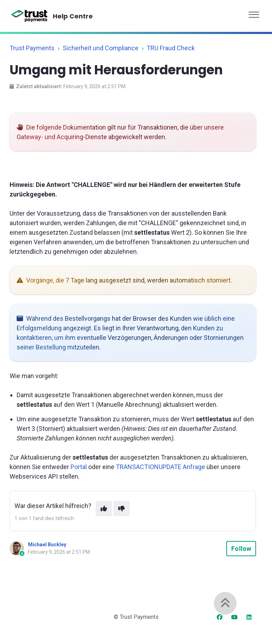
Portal (79, 467)
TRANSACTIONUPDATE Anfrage (160, 467)
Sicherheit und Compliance (101, 48)
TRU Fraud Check (171, 48)
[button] (254, 13)
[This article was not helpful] (121, 509)
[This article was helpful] (104, 509)
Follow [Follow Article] (241, 549)
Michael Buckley (47, 545)
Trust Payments (32, 48)
